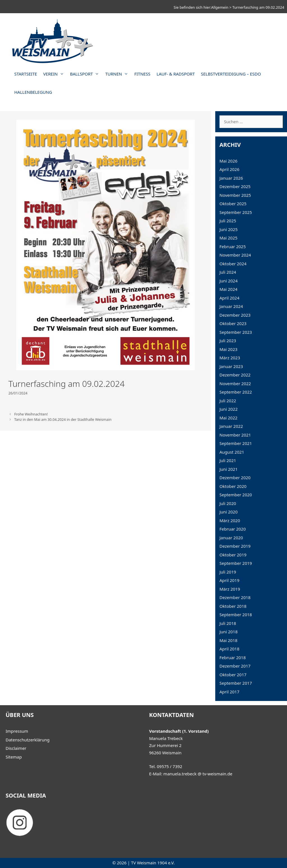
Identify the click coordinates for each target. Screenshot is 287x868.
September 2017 (236, 683)
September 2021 (236, 443)
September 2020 (236, 495)
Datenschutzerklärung (28, 740)
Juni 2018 (229, 632)
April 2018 (229, 649)
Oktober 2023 (233, 323)
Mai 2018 (228, 640)
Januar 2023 (231, 366)
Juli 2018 (228, 623)
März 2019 (230, 589)
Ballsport (86, 74)
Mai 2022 (228, 418)
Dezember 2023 (235, 315)
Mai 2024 (228, 289)
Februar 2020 (233, 529)
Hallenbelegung (33, 92)
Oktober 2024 (233, 264)
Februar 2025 (233, 246)
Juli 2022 (228, 401)
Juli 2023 (228, 341)
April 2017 (229, 692)
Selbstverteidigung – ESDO (231, 74)
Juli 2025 (228, 221)
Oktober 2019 (233, 555)
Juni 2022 (229, 409)
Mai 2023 (228, 349)
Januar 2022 (231, 426)
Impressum (17, 731)
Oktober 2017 (233, 675)
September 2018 (236, 615)
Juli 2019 (228, 572)
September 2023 (236, 332)
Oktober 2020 (233, 486)
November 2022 (235, 383)
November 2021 (235, 435)
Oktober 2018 (233, 606)
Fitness (142, 74)
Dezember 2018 (235, 597)
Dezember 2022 (235, 375)
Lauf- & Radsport (176, 74)
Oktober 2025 (233, 204)
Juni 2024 (229, 281)
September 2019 (236, 563)
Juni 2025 (229, 229)
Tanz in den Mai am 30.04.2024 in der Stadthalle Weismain (63, 419)
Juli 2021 (228, 460)
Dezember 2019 (235, 546)
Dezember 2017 (235, 666)
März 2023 (230, 358)
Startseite (26, 74)
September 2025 (236, 212)
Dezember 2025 (235, 186)
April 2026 (229, 169)
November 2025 (235, 195)
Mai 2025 (228, 238)
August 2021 (232, 452)
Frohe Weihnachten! (31, 414)
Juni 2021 (229, 469)
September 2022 (236, 392)
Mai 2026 (228, 161)
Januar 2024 (231, 306)
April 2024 (229, 298)
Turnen (118, 74)
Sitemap (14, 757)
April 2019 (229, 580)
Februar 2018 (233, 657)
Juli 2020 (228, 503)
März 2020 (230, 520)
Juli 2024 (228, 272)
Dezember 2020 (235, 478)
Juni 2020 (229, 512)
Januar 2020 (231, 538)
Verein (55, 74)
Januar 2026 (231, 178)
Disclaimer (16, 748)
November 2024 (235, 255)
